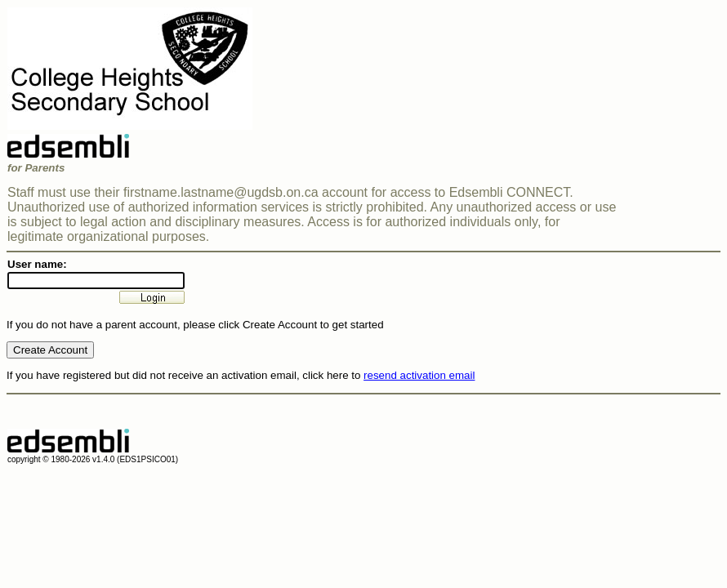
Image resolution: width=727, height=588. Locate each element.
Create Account (50, 350)
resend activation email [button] (419, 375)
